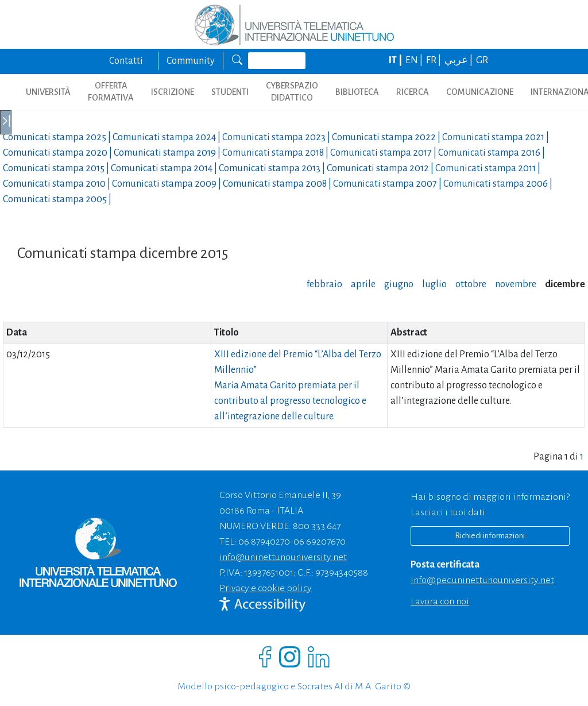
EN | (415, 60)
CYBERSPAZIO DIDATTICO (292, 92)
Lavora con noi (440, 601)
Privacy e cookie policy (266, 588)
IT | (396, 60)
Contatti (126, 61)
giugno (399, 284)
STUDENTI (230, 92)
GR (482, 60)
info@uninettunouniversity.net (283, 557)
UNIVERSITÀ (48, 92)
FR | (434, 60)
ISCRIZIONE (173, 92)
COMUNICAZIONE (480, 92)
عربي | (459, 60)
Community (191, 61)
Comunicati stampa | (58, 137)
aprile (363, 284)
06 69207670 (320, 542)
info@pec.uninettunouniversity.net (482, 580)
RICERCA (413, 92)
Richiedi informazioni (490, 536)
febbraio (324, 284)
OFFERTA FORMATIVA (111, 92)
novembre (516, 284)
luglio (434, 284)
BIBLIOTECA (357, 92)
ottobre (471, 284)
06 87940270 (264, 542)
